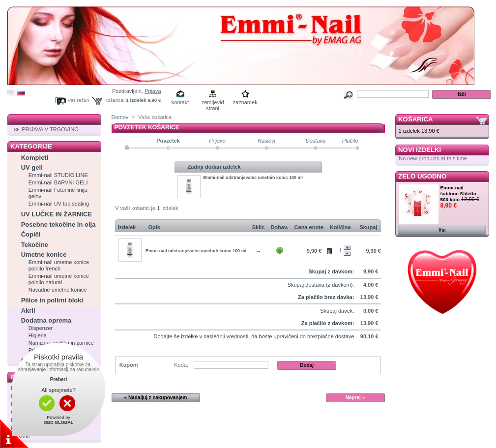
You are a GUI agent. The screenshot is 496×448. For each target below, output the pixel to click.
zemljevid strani (213, 103)
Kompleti (35, 158)
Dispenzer (41, 328)
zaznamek (245, 102)
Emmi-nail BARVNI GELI (58, 182)
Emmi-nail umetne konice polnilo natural (59, 279)
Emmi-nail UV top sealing (59, 204)
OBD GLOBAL (59, 422)
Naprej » (355, 398)
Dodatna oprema (46, 320)
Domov (120, 117)
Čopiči (31, 234)
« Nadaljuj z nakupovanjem (156, 398)
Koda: (181, 365)
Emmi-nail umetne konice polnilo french (59, 265)
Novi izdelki (420, 150)
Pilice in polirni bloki (52, 300)
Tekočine (35, 245)
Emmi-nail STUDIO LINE (58, 175)
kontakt (180, 102)
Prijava (153, 91)
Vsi (442, 230)
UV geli (32, 167)
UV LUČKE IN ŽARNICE (57, 214)
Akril (28, 311)
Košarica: (114, 100)
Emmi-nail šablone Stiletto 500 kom (459, 194)
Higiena (38, 335)
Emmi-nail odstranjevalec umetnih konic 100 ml (253, 178)
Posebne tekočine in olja (58, 224)
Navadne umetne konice (58, 290)
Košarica (415, 119)
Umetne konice (44, 254)
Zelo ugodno (422, 176)
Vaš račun (79, 100)
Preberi (58, 379)
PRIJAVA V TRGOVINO (50, 129)
